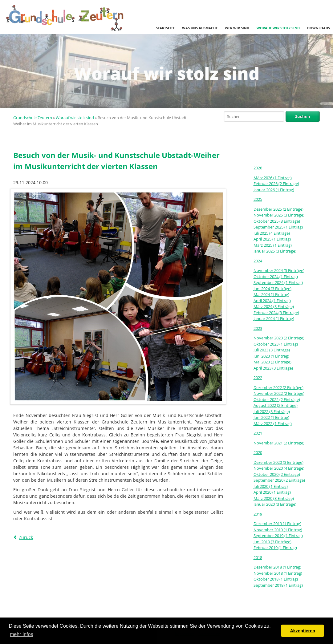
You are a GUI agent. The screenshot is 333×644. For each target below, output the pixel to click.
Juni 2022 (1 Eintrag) (271, 417)
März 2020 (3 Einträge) (274, 498)
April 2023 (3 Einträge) (273, 368)
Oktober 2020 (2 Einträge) (277, 474)
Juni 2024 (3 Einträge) (272, 289)
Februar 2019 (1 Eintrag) (275, 548)
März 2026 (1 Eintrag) (273, 178)
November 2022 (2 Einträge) (279, 393)
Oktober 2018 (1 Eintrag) (276, 579)
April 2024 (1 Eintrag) (272, 301)
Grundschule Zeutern (33, 118)
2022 (258, 378)
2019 (258, 514)
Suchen (303, 116)
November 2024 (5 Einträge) (279, 270)
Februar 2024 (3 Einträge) (276, 313)
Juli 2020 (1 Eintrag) (271, 486)
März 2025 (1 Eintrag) (273, 245)
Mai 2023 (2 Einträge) (272, 362)
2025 (258, 199)
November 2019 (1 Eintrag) (278, 530)
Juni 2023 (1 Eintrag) (271, 356)
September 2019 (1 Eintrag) (278, 536)
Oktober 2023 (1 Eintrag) (276, 344)
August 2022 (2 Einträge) (276, 405)
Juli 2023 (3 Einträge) (272, 350)
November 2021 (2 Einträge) (279, 443)
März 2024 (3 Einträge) (274, 306)
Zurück (26, 537)
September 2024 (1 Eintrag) (278, 282)
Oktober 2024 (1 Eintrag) (276, 277)
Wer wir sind (237, 28)
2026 (258, 168)
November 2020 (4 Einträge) (279, 468)
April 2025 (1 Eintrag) (272, 239)
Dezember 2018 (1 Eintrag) (277, 567)
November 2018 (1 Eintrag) (278, 573)
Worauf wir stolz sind (278, 28)
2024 (258, 261)
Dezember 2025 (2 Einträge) (278, 209)
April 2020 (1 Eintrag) (272, 492)
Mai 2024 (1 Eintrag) (271, 294)
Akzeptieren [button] (303, 631)
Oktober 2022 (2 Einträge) (277, 399)
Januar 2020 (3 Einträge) (275, 504)
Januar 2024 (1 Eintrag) (274, 318)
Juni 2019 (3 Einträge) (272, 542)
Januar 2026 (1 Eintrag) (274, 190)
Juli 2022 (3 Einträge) (272, 411)
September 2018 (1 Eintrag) (278, 585)
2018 (258, 557)
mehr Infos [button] (22, 634)
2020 (258, 452)
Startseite (165, 28)
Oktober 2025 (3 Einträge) (277, 221)
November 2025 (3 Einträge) (279, 215)
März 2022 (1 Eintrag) (273, 423)
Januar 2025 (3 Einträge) (275, 251)
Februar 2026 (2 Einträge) (276, 184)
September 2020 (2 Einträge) (279, 480)
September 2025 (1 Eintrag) (278, 227)
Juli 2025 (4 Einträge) (272, 233)
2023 (258, 328)
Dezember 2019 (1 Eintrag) (277, 524)
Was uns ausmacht (200, 28)
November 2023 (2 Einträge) (279, 338)
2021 (258, 433)
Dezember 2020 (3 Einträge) (278, 462)
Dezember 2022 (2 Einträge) (278, 387)
